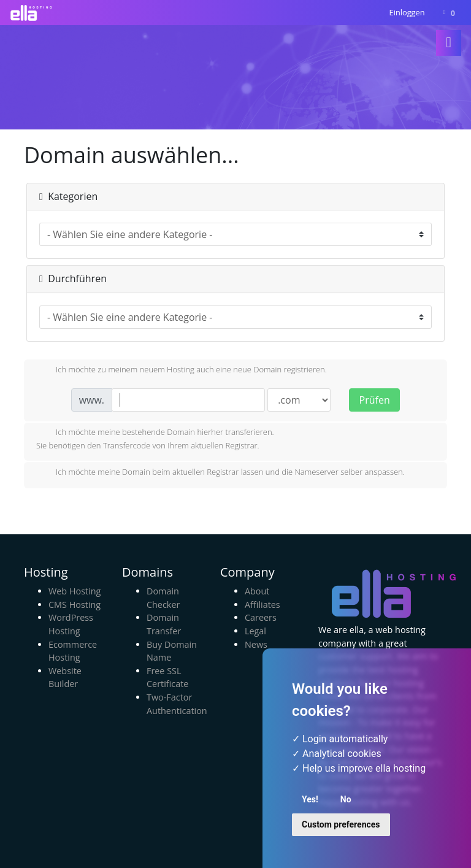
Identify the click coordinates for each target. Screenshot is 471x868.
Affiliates (262, 605)
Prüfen (375, 400)
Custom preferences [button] (341, 824)
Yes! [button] (310, 799)
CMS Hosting (75, 605)
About (257, 591)
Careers (261, 617)
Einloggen (407, 12)
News (256, 644)
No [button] (346, 799)
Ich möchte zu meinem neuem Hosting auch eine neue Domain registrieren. (182, 371)
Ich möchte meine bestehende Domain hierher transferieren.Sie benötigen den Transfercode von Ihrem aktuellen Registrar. (155, 439)
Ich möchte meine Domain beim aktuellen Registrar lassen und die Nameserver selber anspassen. (220, 473)
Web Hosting (75, 591)
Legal (255, 631)
